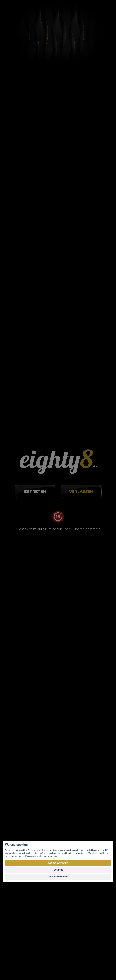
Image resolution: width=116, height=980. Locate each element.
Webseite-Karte (20, 887)
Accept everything (58, 863)
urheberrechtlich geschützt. (82, 958)
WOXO (61, 602)
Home (13, 28)
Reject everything (58, 877)
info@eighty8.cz (22, 720)
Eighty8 (99, 965)
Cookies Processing (27, 856)
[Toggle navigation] (102, 10)
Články (26, 28)
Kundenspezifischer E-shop (63, 965)
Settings (58, 870)
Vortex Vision (25, 965)
